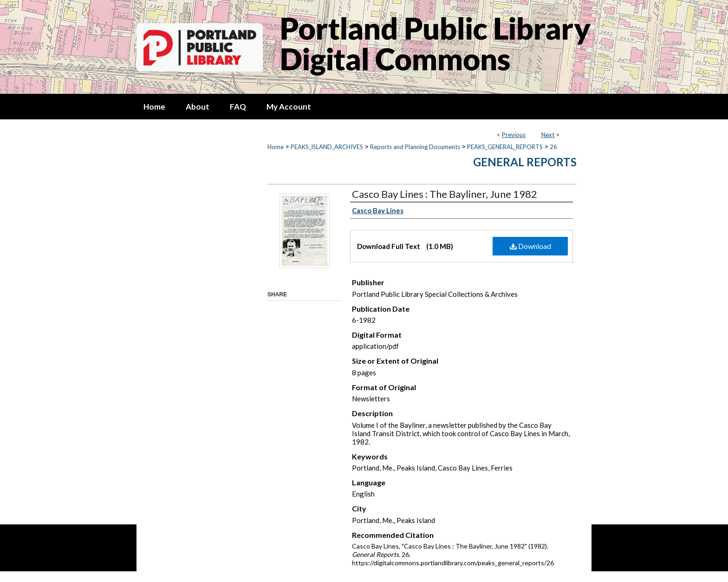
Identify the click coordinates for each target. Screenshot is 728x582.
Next (548, 135)
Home (276, 147)
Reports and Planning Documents (415, 147)
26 (553, 147)
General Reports (525, 162)
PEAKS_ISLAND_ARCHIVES (327, 147)
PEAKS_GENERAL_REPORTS (505, 147)
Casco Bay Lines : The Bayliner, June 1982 (445, 194)
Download (530, 246)
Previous (514, 135)
